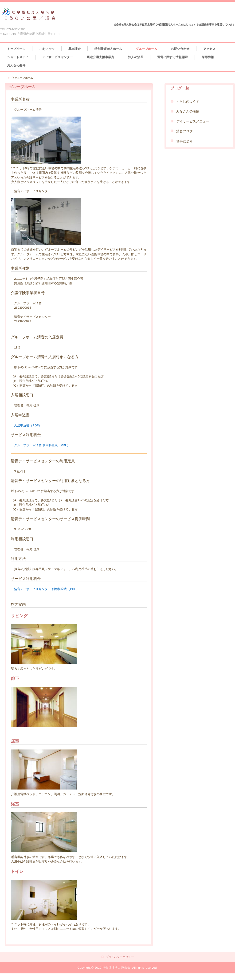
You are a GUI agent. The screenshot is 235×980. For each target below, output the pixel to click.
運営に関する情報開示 (172, 57)
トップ (9, 78)
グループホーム (147, 49)
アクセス (209, 49)
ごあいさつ (47, 49)
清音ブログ (184, 131)
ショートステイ (18, 57)
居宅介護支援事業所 (100, 57)
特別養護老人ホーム (108, 49)
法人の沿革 (136, 57)
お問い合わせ (180, 49)
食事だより (184, 141)
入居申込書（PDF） (28, 425)
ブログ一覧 (180, 88)
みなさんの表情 (188, 111)
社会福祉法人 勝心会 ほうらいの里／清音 (29, 15)
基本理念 (74, 49)
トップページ (16, 49)
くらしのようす (188, 101)
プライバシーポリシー (120, 957)
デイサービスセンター (58, 57)
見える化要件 (16, 65)
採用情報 (208, 57)
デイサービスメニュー (193, 121)
